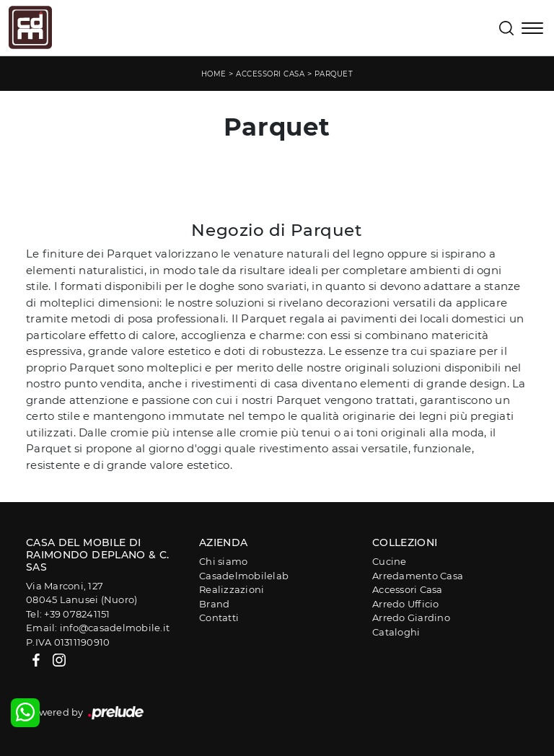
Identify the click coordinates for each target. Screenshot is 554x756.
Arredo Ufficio (406, 604)
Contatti (219, 617)
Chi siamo (223, 561)
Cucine (390, 561)
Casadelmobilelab (244, 576)
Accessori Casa (270, 74)
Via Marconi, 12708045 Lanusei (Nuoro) (82, 593)
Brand (214, 604)
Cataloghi (396, 632)
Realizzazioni (232, 589)
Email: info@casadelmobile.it (98, 628)
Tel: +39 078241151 (68, 614)
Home (214, 74)
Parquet (334, 74)
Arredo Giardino (411, 617)
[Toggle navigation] (532, 30)
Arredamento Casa (418, 576)
